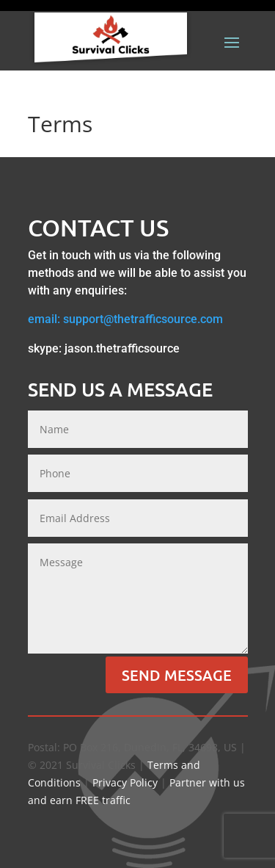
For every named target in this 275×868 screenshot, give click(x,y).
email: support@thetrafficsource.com (125, 319)
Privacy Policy (125, 782)
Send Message (177, 675)
